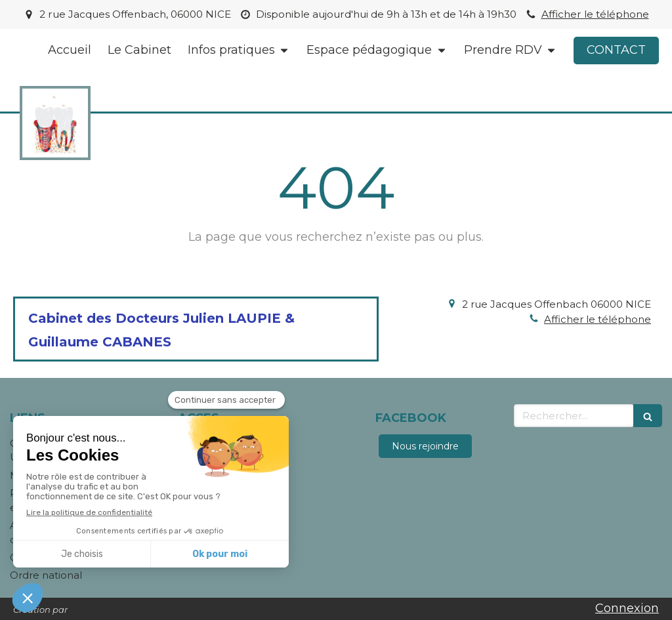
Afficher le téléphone (595, 14)
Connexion (627, 608)
